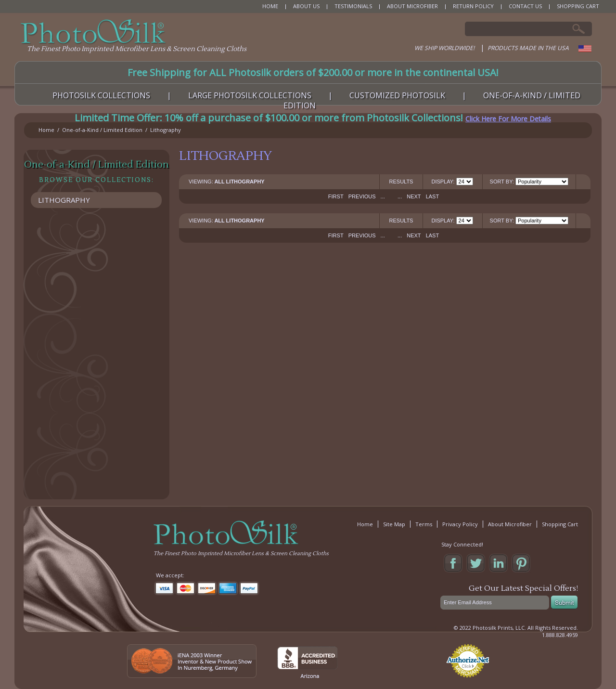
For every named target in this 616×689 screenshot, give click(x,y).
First (336, 196)
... (383, 196)
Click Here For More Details (508, 119)
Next (414, 196)
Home (46, 130)
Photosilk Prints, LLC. (499, 628)
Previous (362, 196)
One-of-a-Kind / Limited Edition (102, 130)
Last (433, 196)
